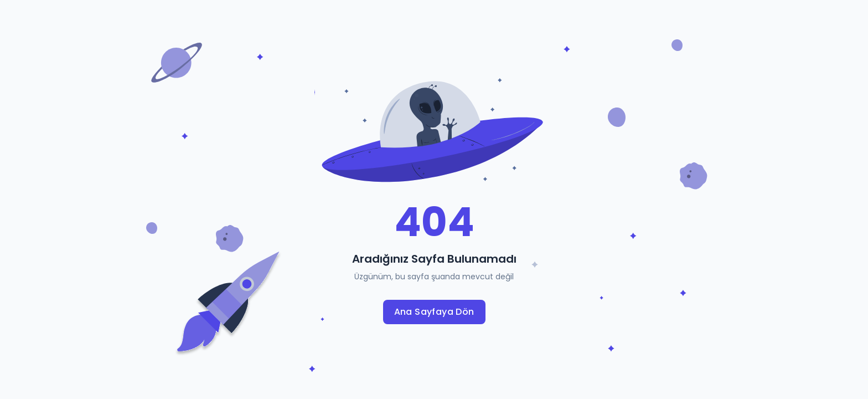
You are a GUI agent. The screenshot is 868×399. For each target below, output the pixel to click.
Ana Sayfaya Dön (434, 312)
